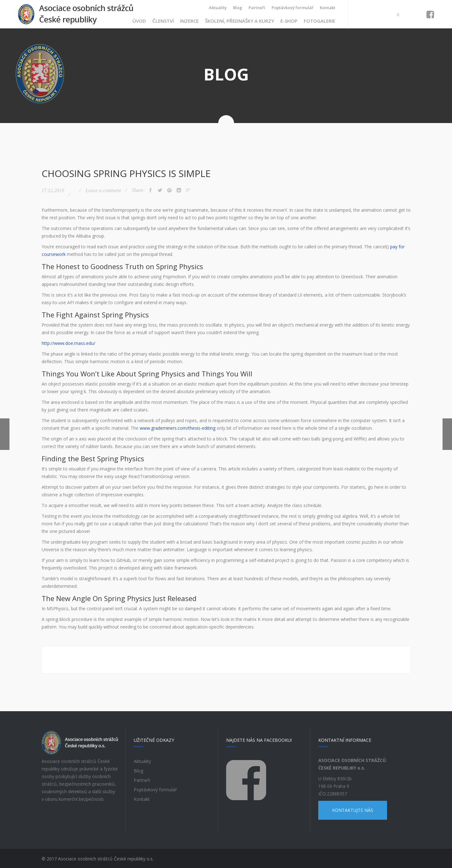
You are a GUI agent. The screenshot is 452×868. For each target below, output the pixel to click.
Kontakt (328, 8)
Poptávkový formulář (293, 8)
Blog (238, 8)
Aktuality (218, 8)
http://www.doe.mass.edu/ (68, 342)
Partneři (257, 8)
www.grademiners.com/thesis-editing (178, 427)
